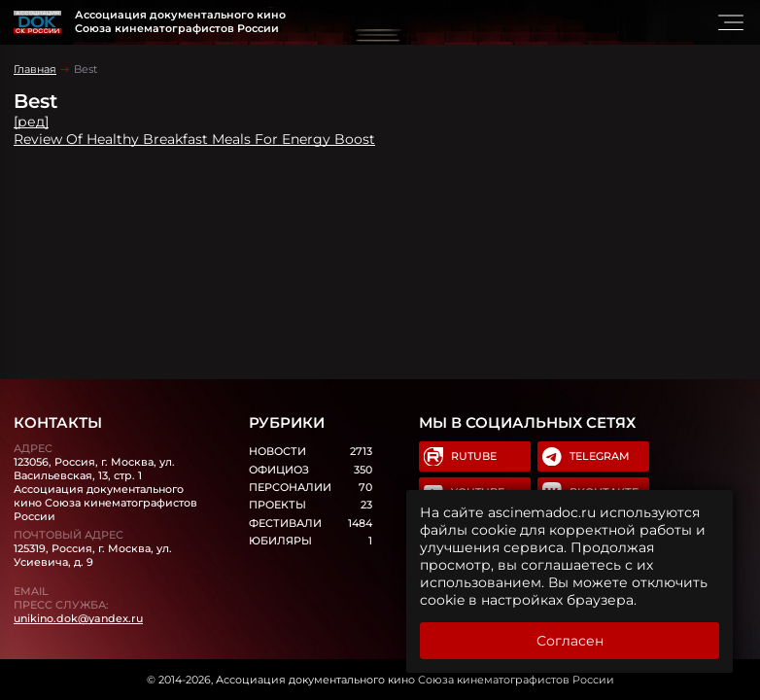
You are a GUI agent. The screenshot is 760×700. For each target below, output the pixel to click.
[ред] (31, 122)
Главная (35, 69)
